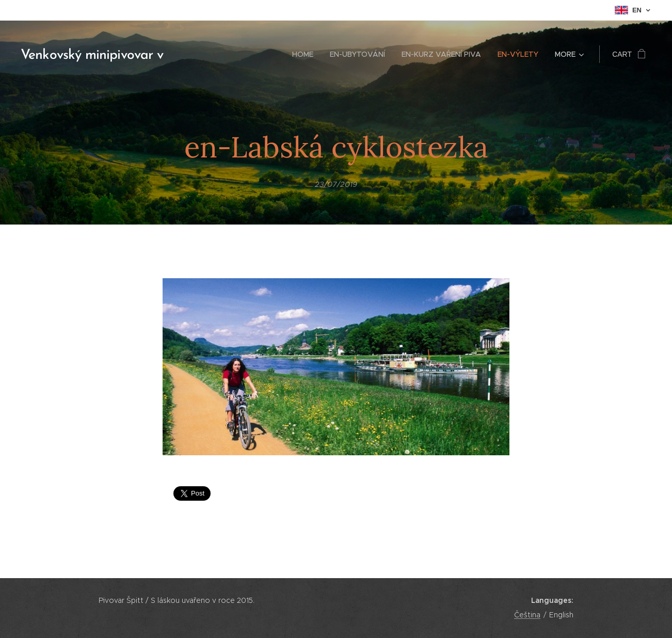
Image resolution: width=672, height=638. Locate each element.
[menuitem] (306, 54)
